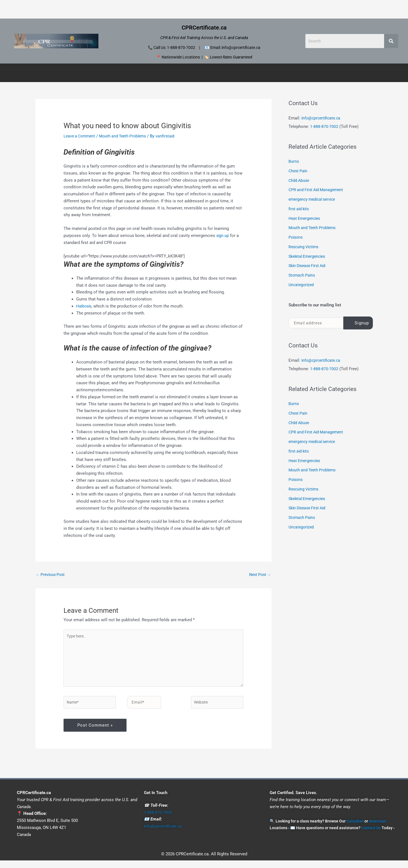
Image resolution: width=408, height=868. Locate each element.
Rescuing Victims (305, 247)
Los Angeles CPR (180, 9)
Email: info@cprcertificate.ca (235, 48)
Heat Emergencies (306, 218)
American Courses (202, 73)
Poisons (296, 237)
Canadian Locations (152, 73)
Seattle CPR (298, 9)
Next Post (259, 575)
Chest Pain (299, 171)
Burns (294, 161)
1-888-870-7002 (324, 126)
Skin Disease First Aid (309, 266)
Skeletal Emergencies (309, 256)
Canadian (355, 828)
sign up (223, 236)
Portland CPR (218, 9)
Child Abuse (300, 180)
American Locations (251, 73)
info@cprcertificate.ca (322, 118)
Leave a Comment (81, 136)
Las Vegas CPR (139, 9)
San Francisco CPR (259, 9)
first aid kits (300, 209)
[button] (154, 73)
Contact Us (329, 9)
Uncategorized (302, 285)
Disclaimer (316, 73)
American (377, 828)
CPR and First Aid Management (318, 190)
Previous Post (52, 575)
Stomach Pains (303, 275)
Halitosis (85, 306)
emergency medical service (314, 199)
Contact (289, 73)
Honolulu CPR (102, 9)
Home (74, 9)
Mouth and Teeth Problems (127, 136)
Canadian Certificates (103, 73)
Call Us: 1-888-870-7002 (174, 48)
